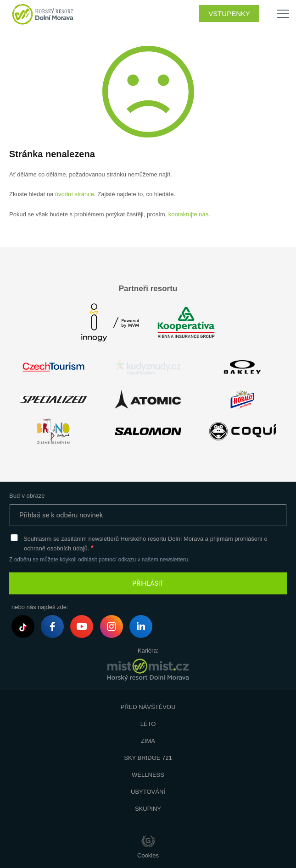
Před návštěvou (148, 707)
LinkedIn (141, 627)
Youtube (82, 628)
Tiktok (23, 627)
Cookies (148, 855)
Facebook (53, 628)
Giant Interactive (148, 841)
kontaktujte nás (188, 214)
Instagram (112, 628)
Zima (148, 741)
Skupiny (148, 809)
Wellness (148, 775)
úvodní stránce (75, 194)
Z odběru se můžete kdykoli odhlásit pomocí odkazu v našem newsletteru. (99, 560)
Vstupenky (229, 14)
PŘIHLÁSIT (148, 583)
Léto (148, 724)
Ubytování (148, 792)
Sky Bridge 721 (148, 758)
